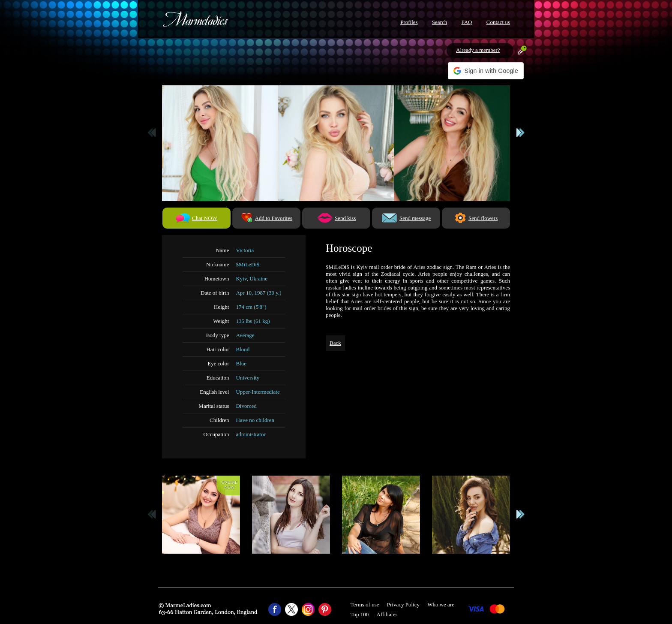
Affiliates (387, 614)
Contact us (498, 22)
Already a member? (478, 50)
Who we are (441, 604)
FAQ (466, 22)
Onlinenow (229, 485)
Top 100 (360, 614)
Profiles (409, 22)
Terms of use (365, 604)
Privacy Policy (403, 604)
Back (335, 343)
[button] (486, 71)
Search (439, 22)
